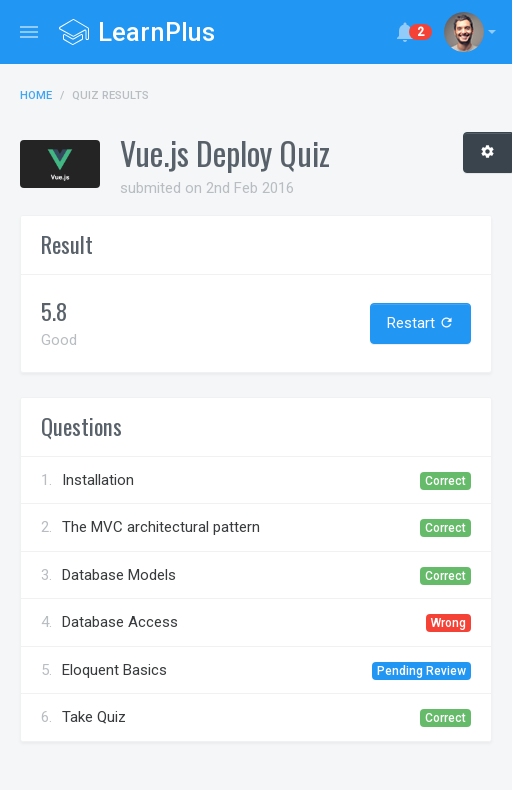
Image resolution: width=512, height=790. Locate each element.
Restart (420, 323)
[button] (470, 32)
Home (36, 95)
